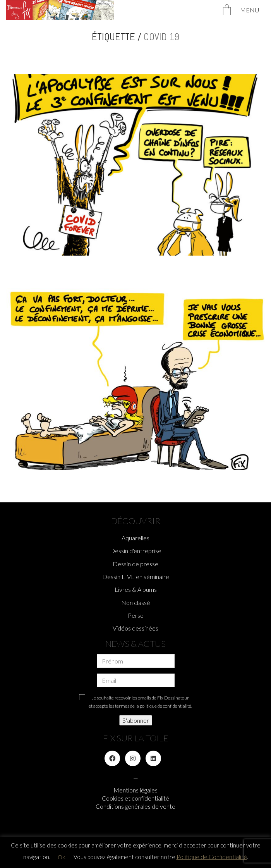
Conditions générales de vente (135, 806)
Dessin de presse (135, 564)
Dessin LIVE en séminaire (136, 577)
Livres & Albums (136, 589)
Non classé (136, 602)
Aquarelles (135, 538)
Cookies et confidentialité (135, 798)
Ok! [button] (62, 857)
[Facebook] (112, 758)
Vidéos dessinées (135, 628)
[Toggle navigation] (253, 10)
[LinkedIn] (153, 758)
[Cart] (227, 10)
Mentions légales (135, 790)
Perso (136, 615)
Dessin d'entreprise (136, 551)
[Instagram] (133, 758)
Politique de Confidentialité (212, 857)
